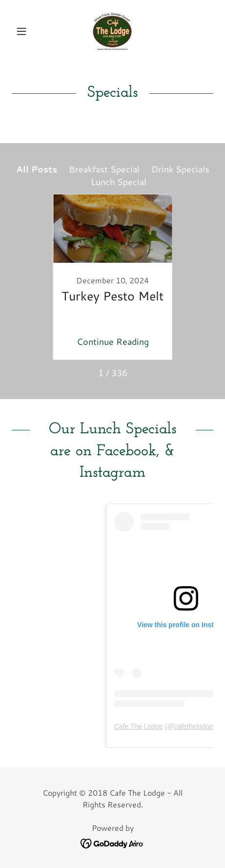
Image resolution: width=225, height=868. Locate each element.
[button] (27, 31)
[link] (112, 31)
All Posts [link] (37, 169)
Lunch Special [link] (119, 182)
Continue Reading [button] (113, 341)
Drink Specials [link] (180, 169)
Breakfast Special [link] (104, 169)
